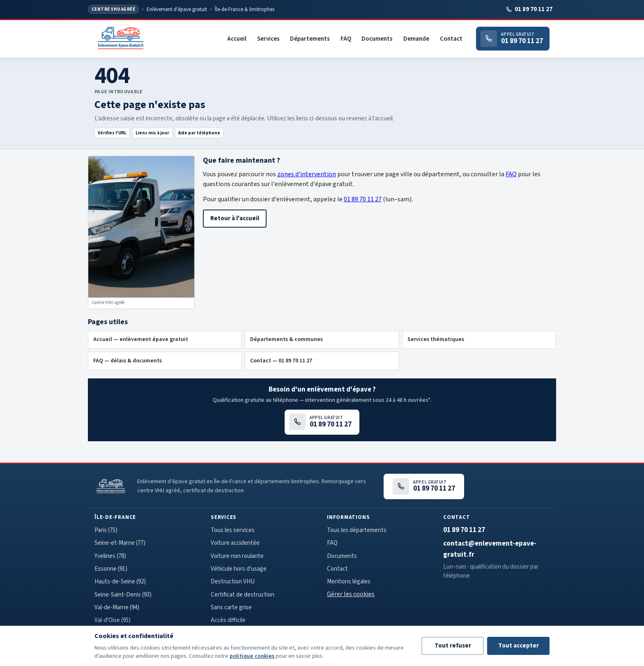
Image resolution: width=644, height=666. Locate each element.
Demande (416, 39)
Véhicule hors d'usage (239, 569)
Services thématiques (436, 339)
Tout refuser (453, 646)
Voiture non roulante (237, 556)
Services (268, 39)
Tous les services (233, 530)
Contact (451, 39)
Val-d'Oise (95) (113, 620)
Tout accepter (519, 646)
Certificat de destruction (243, 595)
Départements (310, 39)
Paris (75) (106, 530)
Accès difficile (228, 620)
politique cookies (252, 656)
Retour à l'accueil (235, 218)
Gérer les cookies (351, 594)
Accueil (237, 39)
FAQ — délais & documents (128, 361)
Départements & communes (286, 339)
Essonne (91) (111, 569)
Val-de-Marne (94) (117, 607)
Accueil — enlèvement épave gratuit (141, 339)
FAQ (346, 39)
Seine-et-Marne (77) (120, 543)
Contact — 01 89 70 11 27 (281, 361)
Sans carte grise (231, 607)
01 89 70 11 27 (529, 9)
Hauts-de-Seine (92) (120, 582)
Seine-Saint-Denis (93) (123, 595)
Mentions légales (349, 582)
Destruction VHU (233, 582)
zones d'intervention (307, 174)
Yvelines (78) (110, 556)
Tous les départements (357, 530)
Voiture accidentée (235, 543)
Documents (377, 39)
